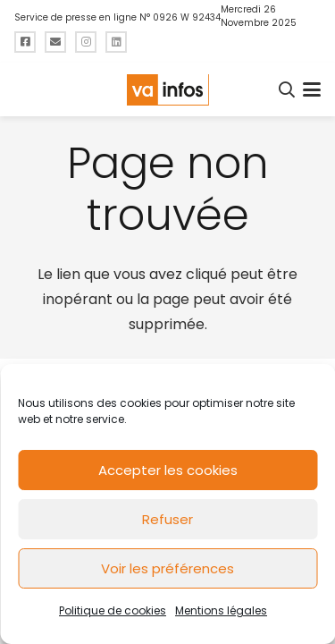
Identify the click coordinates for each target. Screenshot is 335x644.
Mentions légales (221, 610)
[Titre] (25, 42)
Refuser (167, 519)
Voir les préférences (167, 568)
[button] (288, 89)
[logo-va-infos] (167, 90)
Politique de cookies (113, 610)
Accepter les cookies (168, 470)
